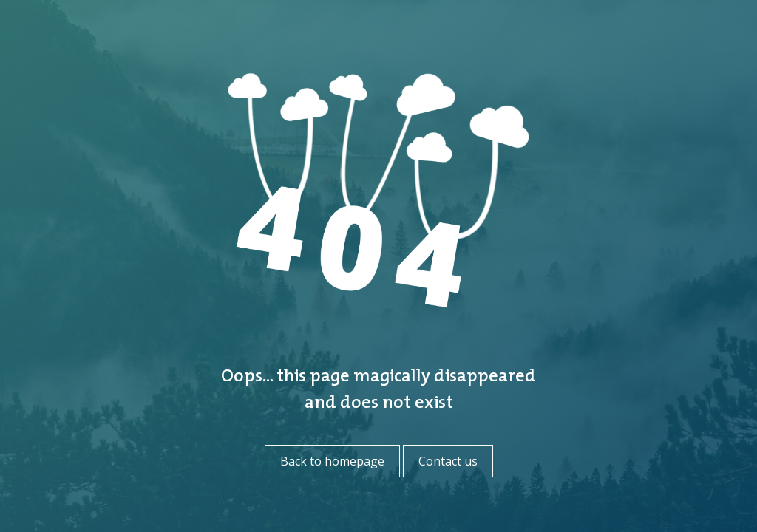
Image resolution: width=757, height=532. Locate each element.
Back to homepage (332, 461)
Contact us (448, 461)
